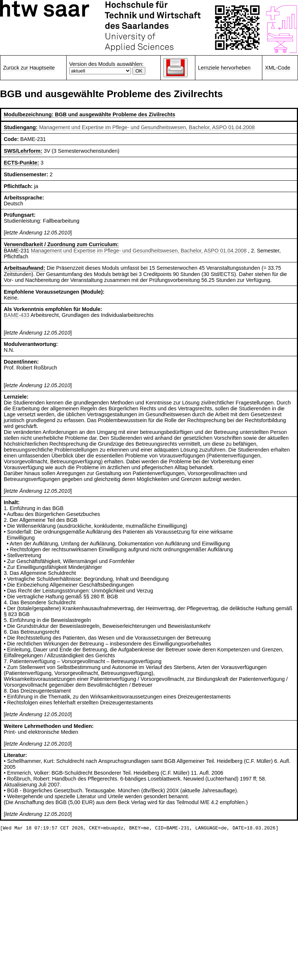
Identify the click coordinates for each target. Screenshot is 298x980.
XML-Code (278, 68)
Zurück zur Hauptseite (29, 68)
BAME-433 (17, 315)
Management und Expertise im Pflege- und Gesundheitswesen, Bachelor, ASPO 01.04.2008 (147, 127)
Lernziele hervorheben (224, 68)
